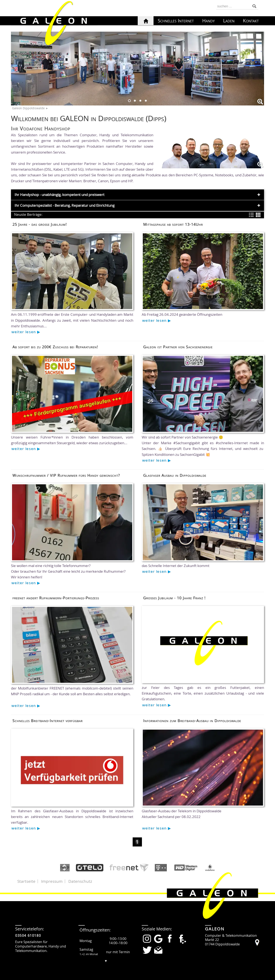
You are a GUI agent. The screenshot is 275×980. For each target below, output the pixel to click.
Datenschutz (80, 881)
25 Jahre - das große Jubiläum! (40, 224)
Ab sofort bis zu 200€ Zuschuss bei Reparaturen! (55, 347)
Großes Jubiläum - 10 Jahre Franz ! (174, 598)
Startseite (26, 881)
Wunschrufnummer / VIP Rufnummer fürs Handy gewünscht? (66, 475)
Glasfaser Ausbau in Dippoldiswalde (175, 475)
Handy (208, 21)
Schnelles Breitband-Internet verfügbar (48, 721)
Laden (229, 21)
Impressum (52, 881)
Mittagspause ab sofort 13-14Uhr (173, 224)
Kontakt (251, 21)
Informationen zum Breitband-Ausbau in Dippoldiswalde (192, 721)
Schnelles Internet (176, 21)
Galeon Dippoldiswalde (28, 108)
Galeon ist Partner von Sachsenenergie (178, 347)
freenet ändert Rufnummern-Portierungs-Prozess (56, 598)
